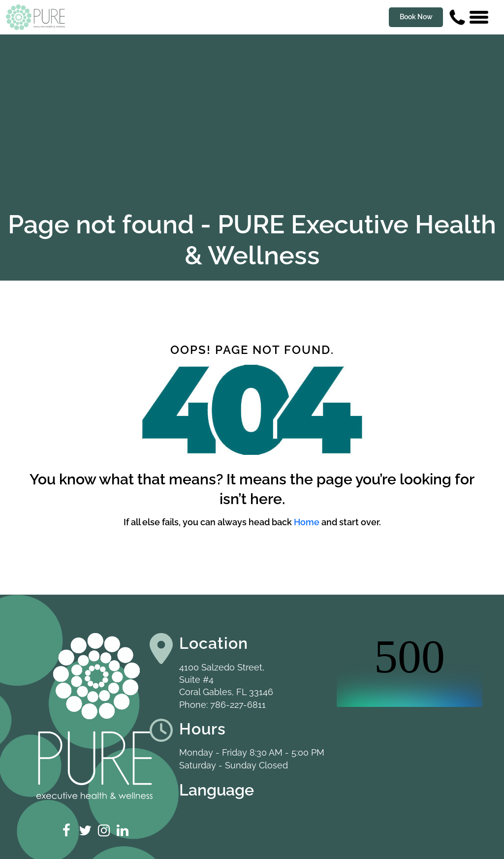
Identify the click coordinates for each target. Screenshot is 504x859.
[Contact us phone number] (457, 17)
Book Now (416, 17)
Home (307, 522)
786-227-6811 (238, 705)
